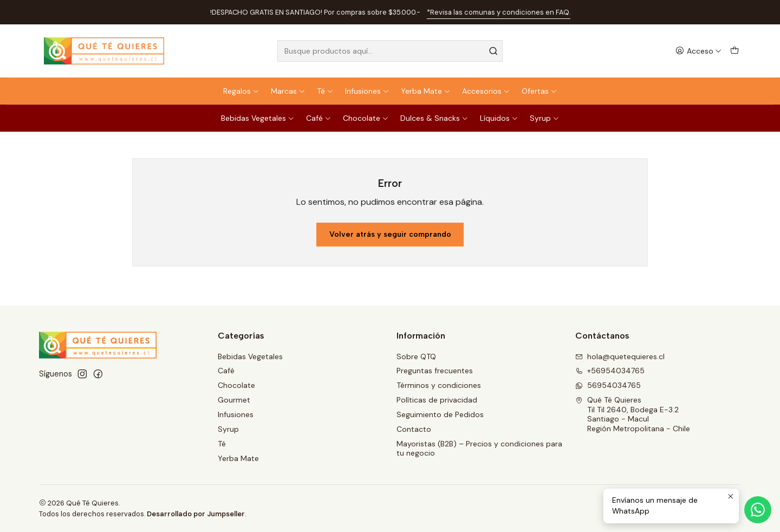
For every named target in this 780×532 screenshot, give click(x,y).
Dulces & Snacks (434, 118)
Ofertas (539, 91)
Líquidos (499, 118)
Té (325, 91)
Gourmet (234, 400)
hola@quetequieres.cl (620, 356)
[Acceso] (698, 51)
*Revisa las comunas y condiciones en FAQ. (499, 12)
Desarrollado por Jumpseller (196, 514)
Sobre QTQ (416, 356)
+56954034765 (610, 371)
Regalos (241, 91)
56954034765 (608, 385)
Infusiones (367, 91)
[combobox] (390, 51)
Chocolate (366, 118)
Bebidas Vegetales (258, 118)
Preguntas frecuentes (435, 371)
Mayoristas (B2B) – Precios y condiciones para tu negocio (479, 449)
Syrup (545, 118)
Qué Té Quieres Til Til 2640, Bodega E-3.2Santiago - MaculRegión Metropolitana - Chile (633, 414)
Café (319, 118)
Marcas (288, 91)
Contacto (414, 429)
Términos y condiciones (439, 385)
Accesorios (486, 91)
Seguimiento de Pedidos (440, 414)
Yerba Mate (426, 91)
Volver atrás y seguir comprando (390, 234)
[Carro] (734, 51)
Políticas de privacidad (437, 400)
